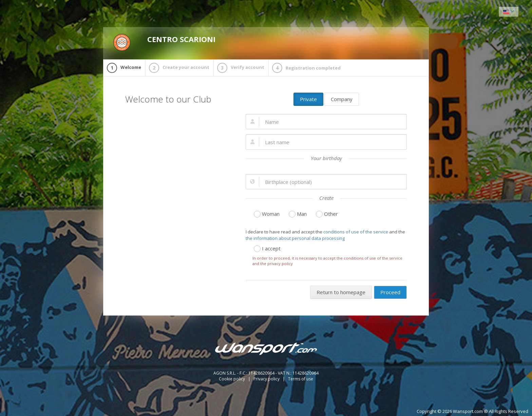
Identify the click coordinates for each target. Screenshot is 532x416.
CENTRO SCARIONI (164, 42)
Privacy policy (267, 379)
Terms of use (301, 379)
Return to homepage (341, 292)
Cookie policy (232, 379)
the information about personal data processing (295, 238)
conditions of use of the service (356, 232)
